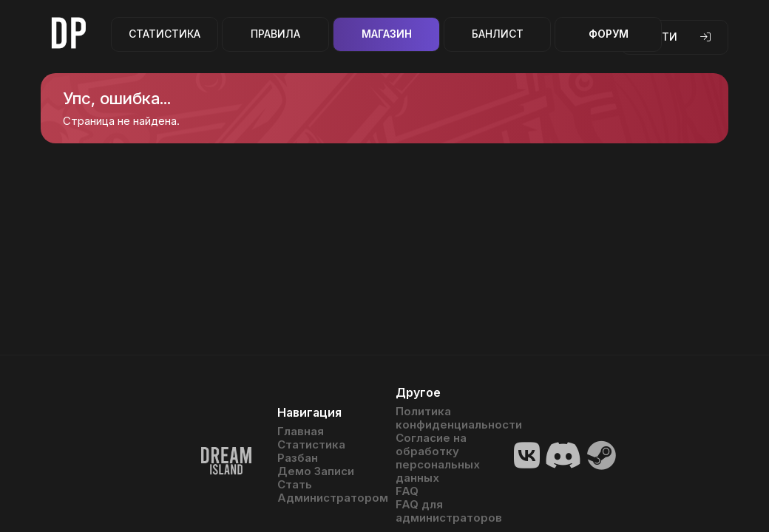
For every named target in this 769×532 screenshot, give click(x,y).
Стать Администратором (325, 491)
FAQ (407, 491)
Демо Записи (316, 471)
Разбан (298, 458)
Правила (275, 34)
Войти (675, 37)
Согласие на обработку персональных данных (438, 458)
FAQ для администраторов (444, 511)
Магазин (387, 34)
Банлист (498, 34)
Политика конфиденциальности (444, 418)
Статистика (165, 34)
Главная (301, 432)
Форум (609, 34)
